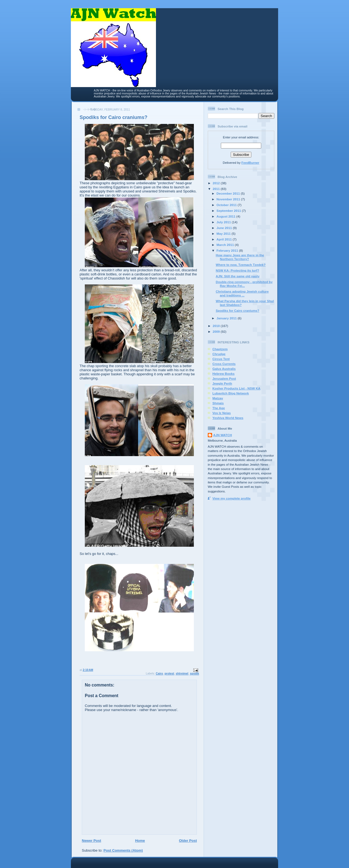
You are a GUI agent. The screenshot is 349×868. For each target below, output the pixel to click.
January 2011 (227, 318)
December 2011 (229, 193)
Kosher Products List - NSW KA (236, 388)
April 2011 (225, 239)
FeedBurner (250, 163)
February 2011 (228, 250)
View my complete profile (231, 498)
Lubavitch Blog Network (231, 393)
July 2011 (224, 222)
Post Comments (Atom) (123, 850)
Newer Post (91, 841)
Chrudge (219, 354)
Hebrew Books (223, 374)
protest (169, 674)
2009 (217, 332)
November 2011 (229, 199)
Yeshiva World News (228, 418)
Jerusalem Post (224, 378)
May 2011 (224, 234)
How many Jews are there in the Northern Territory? (240, 257)
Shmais (218, 403)
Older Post (188, 841)
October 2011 (227, 205)
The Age (219, 408)
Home (140, 841)
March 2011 (226, 245)
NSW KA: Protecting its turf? (237, 270)
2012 (217, 183)
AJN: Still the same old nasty (237, 276)
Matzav (218, 398)
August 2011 (226, 216)
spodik (195, 674)
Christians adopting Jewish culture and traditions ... (242, 293)
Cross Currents (224, 364)
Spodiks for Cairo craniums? (237, 310)
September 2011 (229, 211)
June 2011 (225, 228)
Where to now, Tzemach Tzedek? (241, 265)
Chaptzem (220, 349)
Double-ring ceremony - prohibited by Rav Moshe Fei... (244, 284)
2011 (217, 189)
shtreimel (182, 674)
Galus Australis (224, 369)
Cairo (159, 674)
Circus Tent (221, 359)
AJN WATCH (223, 435)
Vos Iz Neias (222, 413)
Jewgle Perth (222, 383)
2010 (217, 326)
